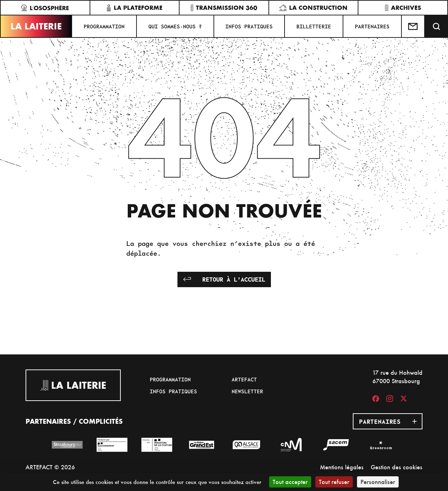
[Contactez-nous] (413, 26)
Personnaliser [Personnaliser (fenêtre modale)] (378, 482)
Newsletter (247, 391)
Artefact (244, 379)
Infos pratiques (249, 26)
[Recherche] (436, 26)
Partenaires (372, 26)
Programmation (104, 26)
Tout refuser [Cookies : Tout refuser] (334, 482)
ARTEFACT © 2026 (50, 467)
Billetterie (314, 26)
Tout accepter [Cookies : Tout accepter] (290, 482)
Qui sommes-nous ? (175, 26)
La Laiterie (36, 26)
